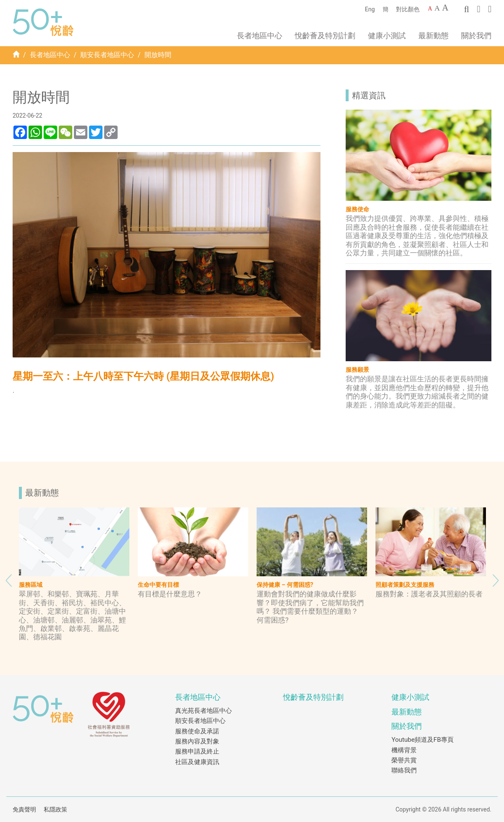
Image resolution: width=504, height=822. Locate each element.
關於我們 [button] (476, 35)
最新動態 (433, 35)
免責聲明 (24, 809)
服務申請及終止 (197, 751)
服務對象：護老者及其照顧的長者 (429, 594)
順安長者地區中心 (107, 55)
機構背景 (404, 750)
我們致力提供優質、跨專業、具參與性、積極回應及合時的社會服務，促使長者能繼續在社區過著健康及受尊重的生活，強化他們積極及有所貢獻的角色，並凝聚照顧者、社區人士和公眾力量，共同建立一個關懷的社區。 (417, 236)
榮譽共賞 (404, 760)
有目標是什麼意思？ (170, 594)
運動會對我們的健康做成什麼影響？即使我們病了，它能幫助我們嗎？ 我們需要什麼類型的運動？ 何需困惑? (310, 607)
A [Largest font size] (445, 8)
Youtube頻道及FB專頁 (423, 740)
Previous (8, 578)
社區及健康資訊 (197, 762)
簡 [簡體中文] (386, 9)
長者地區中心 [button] (260, 35)
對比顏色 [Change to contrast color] (408, 9)
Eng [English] (370, 9)
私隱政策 (55, 809)
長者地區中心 (50, 55)
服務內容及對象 (197, 741)
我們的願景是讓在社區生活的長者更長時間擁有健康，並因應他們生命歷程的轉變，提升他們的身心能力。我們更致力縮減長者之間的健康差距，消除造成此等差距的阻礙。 (417, 392)
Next (496, 578)
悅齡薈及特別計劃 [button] (325, 35)
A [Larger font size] (437, 8)
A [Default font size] (430, 9)
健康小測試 (387, 35)
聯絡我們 (404, 770)
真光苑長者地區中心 (203, 711)
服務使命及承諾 (197, 731)
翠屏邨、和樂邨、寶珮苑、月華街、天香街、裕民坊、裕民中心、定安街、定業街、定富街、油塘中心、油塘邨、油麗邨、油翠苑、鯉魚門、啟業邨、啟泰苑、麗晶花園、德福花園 (72, 615)
